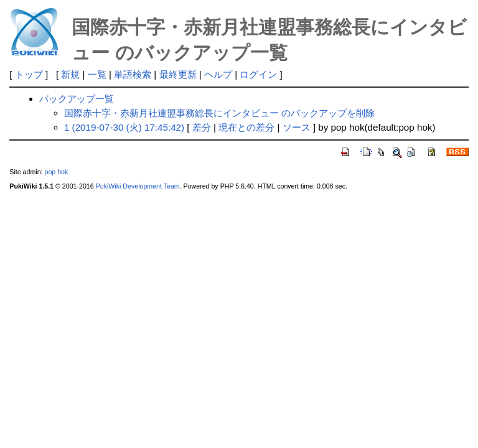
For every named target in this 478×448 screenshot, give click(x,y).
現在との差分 (246, 127)
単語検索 (133, 74)
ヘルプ (218, 74)
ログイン (258, 74)
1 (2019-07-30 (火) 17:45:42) (124, 127)
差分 (202, 127)
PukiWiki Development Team (138, 186)
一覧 (97, 74)
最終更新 (178, 74)
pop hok (56, 172)
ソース (297, 127)
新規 (70, 74)
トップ (29, 74)
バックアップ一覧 (77, 99)
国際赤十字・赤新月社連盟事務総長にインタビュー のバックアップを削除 (219, 113)
